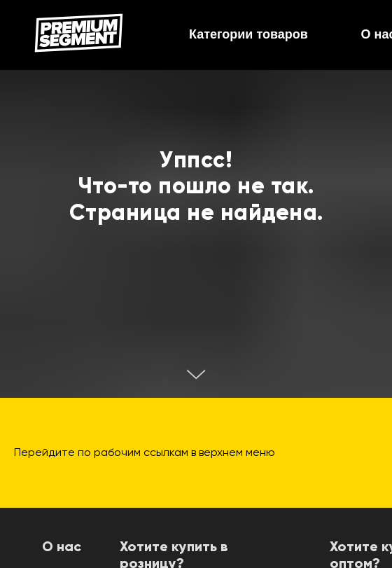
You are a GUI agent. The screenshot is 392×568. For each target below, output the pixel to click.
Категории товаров (248, 34)
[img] (79, 33)
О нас (62, 548)
